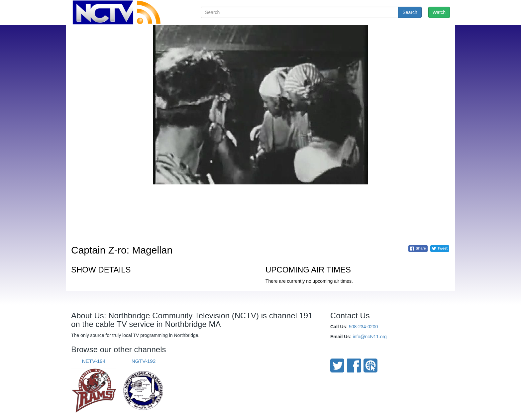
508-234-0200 (363, 327)
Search (410, 12)
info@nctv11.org (370, 337)
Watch (439, 12)
